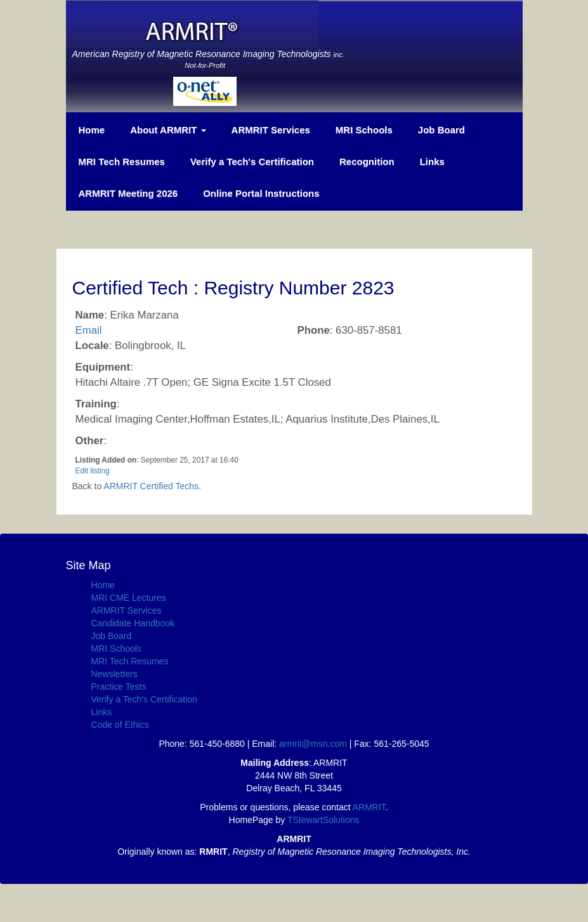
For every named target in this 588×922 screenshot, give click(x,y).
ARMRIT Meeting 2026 (128, 193)
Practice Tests (119, 687)
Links (432, 161)
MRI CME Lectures (129, 598)
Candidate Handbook (133, 623)
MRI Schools (364, 130)
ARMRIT (369, 807)
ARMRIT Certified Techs (151, 486)
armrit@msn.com (313, 744)
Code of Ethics (120, 725)
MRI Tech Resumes (122, 161)
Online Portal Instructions (261, 193)
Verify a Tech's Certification (252, 161)
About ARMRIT (168, 130)
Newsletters (114, 674)
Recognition (367, 161)
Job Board (441, 130)
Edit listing (93, 471)
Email (89, 330)
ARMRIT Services (271, 130)
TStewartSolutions (323, 820)
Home (92, 130)
